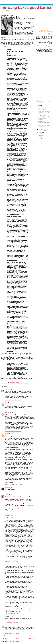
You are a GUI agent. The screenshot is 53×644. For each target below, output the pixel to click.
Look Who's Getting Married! (45, 118)
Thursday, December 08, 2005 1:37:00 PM (13, 400)
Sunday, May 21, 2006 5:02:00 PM (11, 561)
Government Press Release (45, 122)
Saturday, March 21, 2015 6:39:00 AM (12, 633)
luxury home (12, 630)
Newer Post (4, 638)
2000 (39, 138)
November (41, 128)
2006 (39, 104)
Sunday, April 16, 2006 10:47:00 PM (12, 513)
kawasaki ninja (29, 630)
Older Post (32, 638)
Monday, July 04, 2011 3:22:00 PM (11, 622)
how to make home (20, 630)
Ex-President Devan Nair (44, 117)
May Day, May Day (43, 108)
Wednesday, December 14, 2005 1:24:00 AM (13, 485)
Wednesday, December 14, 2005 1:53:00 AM (13, 492)
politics (17, 382)
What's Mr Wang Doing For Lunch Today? (45, 126)
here (5, 46)
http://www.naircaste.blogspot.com (13, 501)
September (41, 131)
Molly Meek (7, 389)
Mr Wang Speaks (42, 115)
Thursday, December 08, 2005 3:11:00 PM (13, 410)
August (40, 132)
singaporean (8, 413)
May (40, 137)
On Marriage (41, 114)
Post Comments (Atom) (14, 641)
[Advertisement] (45, 20)
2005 (39, 105)
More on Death (42, 124)
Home (18, 638)
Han (6, 403)
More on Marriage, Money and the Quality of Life (44, 112)
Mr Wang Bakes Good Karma (26, 8)
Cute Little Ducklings (43, 110)
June (40, 135)
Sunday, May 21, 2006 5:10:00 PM (11, 614)
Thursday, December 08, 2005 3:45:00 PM (13, 431)
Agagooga (7, 487)
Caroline (7, 625)
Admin (6, 434)
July (40, 134)
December (41, 107)
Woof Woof (41, 120)
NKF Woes (41, 121)
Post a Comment (5, 636)
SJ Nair (6, 494)
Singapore (13, 382)
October (41, 129)
